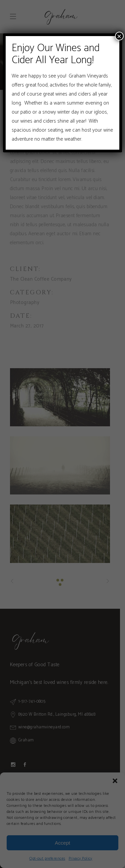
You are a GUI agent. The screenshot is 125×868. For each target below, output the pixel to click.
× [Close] (119, 36)
